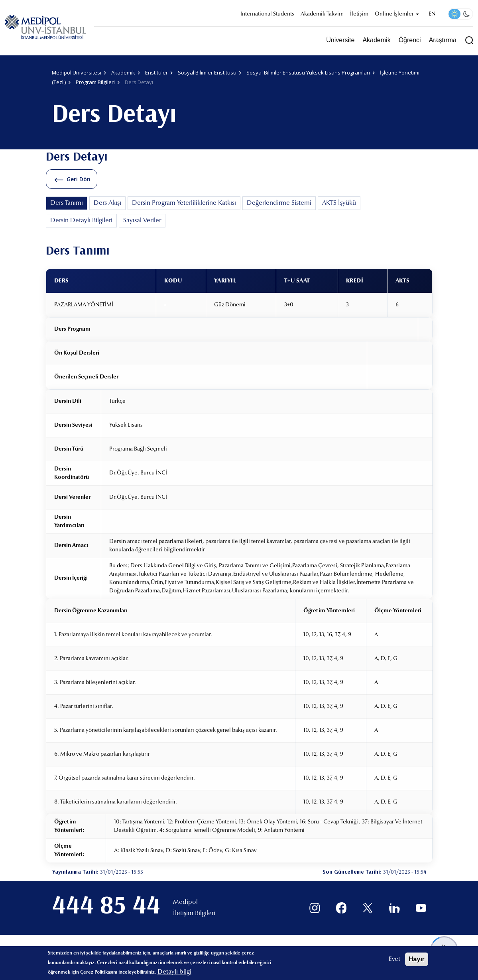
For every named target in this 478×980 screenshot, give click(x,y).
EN (432, 14)
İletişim (359, 14)
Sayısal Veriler (142, 221)
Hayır (417, 959)
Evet (394, 959)
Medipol (185, 902)
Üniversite (340, 40)
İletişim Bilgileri (194, 913)
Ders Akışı (107, 203)
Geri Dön (79, 179)
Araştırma (443, 40)
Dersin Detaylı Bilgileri (81, 221)
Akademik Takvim (322, 14)
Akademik (376, 40)
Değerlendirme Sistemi (279, 203)
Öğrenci (410, 40)
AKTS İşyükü (339, 203)
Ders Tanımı (67, 203)
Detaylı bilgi (174, 972)
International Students (267, 14)
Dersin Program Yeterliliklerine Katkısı (184, 203)
